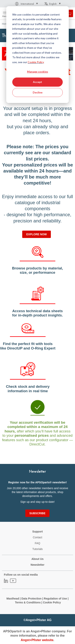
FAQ (37, 543)
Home (5, 24)
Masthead (13, 599)
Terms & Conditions (28, 602)
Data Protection (31, 599)
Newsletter (37, 565)
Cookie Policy (36, 62)
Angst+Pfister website (37, 640)
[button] (26, 4)
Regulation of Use (55, 599)
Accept (37, 82)
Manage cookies (38, 72)
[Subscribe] (37, 513)
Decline (38, 92)
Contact (37, 537)
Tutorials (37, 549)
